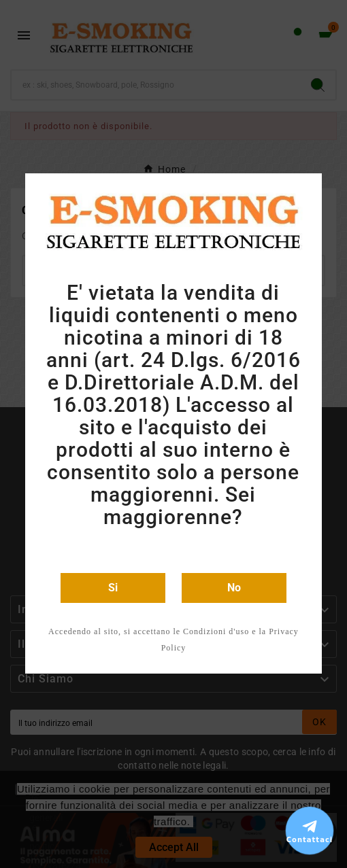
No (234, 588)
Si (113, 588)
